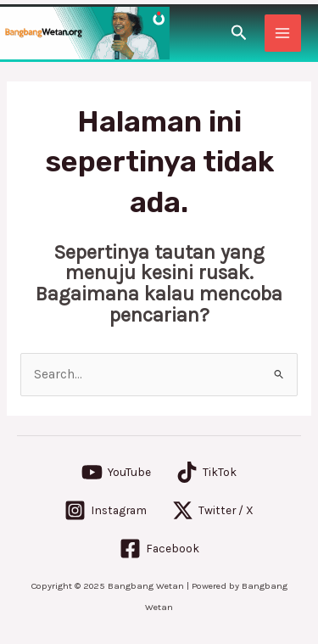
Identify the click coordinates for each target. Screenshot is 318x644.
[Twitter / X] (213, 510)
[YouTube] (116, 472)
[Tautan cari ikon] (239, 33)
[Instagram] (106, 510)
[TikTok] (206, 472)
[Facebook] (159, 549)
